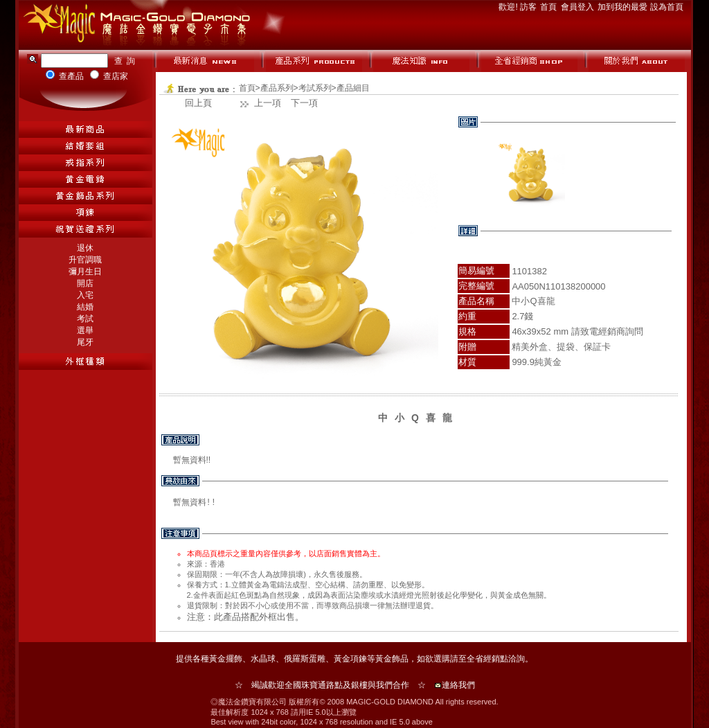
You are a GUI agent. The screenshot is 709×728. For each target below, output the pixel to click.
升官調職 (85, 260)
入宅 (85, 295)
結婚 (85, 307)
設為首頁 (667, 7)
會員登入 (578, 7)
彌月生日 (85, 272)
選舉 (85, 330)
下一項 (304, 103)
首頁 (549, 7)
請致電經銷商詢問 (607, 331)
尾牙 (85, 342)
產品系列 (277, 88)
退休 (85, 248)
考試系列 (315, 88)
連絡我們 (458, 685)
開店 (85, 283)
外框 (268, 617)
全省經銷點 (487, 659)
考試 (85, 319)
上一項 (268, 103)
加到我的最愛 (623, 7)
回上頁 (198, 103)
